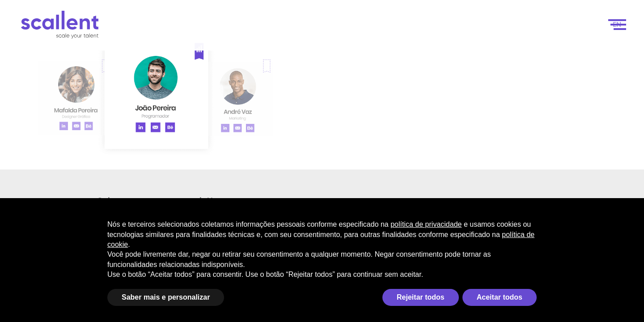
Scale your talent (319, 28)
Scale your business (227, 28)
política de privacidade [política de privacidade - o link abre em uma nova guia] (426, 224)
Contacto (576, 28)
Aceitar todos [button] (500, 297)
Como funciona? (399, 28)
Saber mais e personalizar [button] (166, 297)
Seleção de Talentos (478, 28)
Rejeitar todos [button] (421, 297)
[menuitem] (617, 28)
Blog (536, 28)
